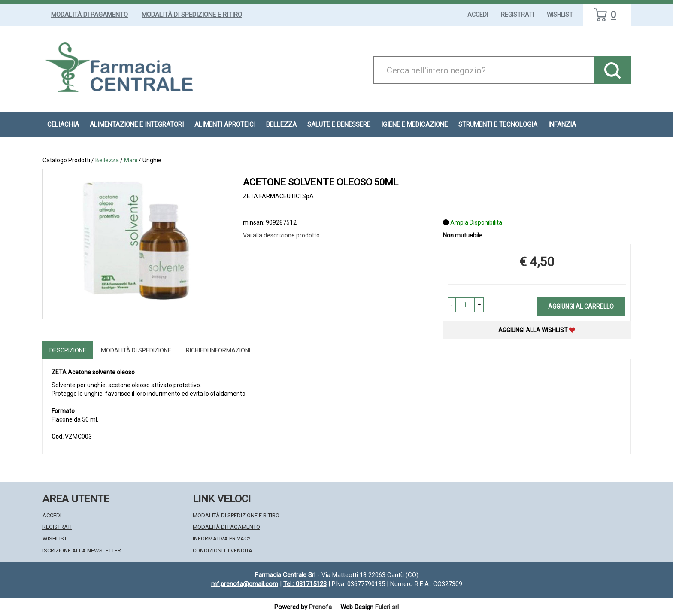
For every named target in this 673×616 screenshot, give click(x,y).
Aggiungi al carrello (581, 306)
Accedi (478, 15)
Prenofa (320, 607)
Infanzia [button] (562, 124)
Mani (131, 160)
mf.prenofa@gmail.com (245, 584)
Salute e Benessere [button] (339, 124)
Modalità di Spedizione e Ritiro (192, 15)
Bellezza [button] (281, 124)
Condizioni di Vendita (223, 551)
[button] (452, 305)
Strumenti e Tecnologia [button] (498, 124)
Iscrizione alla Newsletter (82, 551)
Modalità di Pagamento (89, 15)
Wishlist (560, 15)
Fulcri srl (387, 607)
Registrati (517, 15)
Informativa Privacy (222, 539)
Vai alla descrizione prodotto (281, 235)
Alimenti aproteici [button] (225, 124)
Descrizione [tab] (68, 350)
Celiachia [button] (63, 124)
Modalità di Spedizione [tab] (136, 350)
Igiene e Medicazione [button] (414, 124)
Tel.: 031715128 (305, 584)
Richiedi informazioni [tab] (218, 350)
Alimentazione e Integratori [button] (137, 124)
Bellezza (107, 160)
